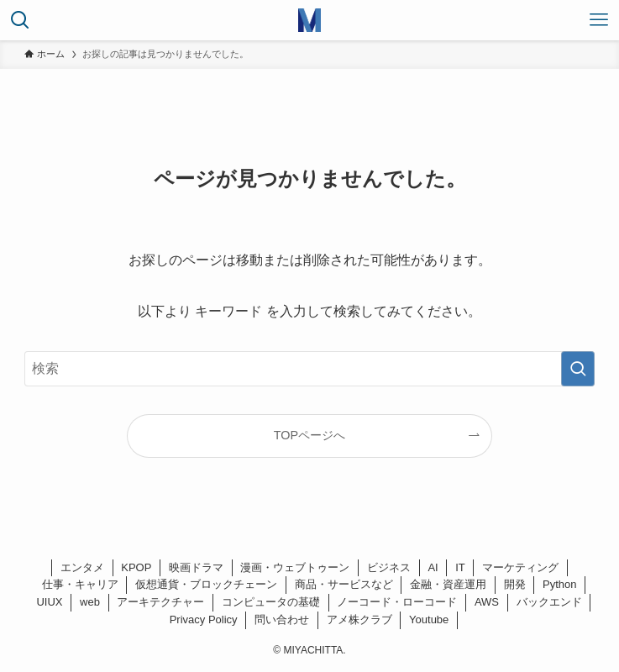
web (90, 602)
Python (559, 584)
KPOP (136, 567)
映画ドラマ (196, 567)
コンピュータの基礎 (271, 602)
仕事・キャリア (80, 584)
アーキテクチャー (160, 602)
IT (460, 567)
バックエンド (549, 602)
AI (433, 567)
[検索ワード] (309, 369)
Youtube (429, 619)
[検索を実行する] (578, 369)
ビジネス (389, 567)
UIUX (49, 602)
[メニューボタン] (599, 20)
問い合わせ (282, 619)
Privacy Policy (204, 619)
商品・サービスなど (344, 584)
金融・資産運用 (448, 584)
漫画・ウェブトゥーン (295, 567)
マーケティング (520, 567)
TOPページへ (309, 435)
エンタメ (82, 567)
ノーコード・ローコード (397, 602)
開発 (515, 584)
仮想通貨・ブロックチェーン (206, 584)
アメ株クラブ (359, 619)
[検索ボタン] (20, 20)
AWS (487, 602)
